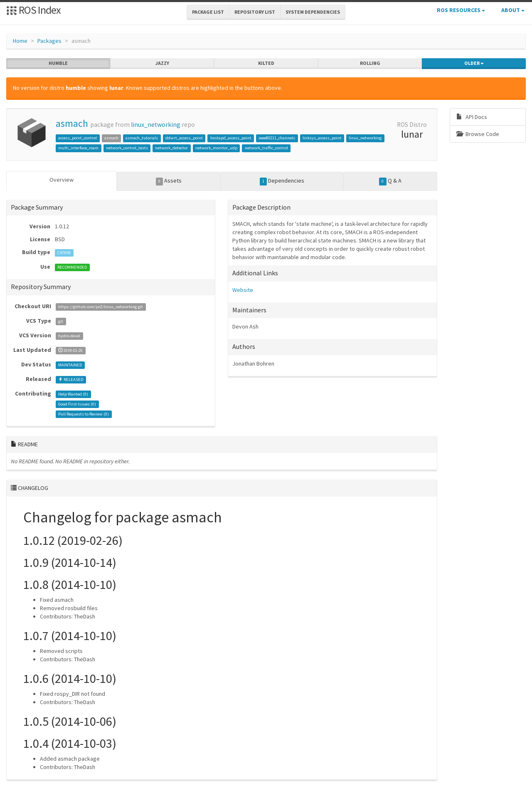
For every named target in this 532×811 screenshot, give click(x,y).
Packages (49, 41)
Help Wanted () (73, 394)
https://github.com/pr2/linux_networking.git (101, 307)
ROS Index (33, 10)
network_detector (171, 148)
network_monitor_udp (216, 148)
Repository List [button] (255, 12)
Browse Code (478, 134)
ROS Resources (461, 10)
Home (20, 41)
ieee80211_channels (277, 138)
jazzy (162, 63)
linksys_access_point (322, 138)
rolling (370, 63)
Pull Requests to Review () (84, 414)
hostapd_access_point (231, 138)
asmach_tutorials (142, 138)
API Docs (472, 117)
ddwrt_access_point (184, 138)
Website (243, 290)
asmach (72, 123)
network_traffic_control (266, 148)
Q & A (390, 181)
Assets (169, 181)
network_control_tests (127, 148)
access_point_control (78, 138)
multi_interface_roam (78, 148)
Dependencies (282, 181)
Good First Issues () (77, 404)
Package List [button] (208, 12)
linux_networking (156, 125)
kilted (266, 63)
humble (58, 63)
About (513, 10)
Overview (62, 180)
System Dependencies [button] (313, 12)
